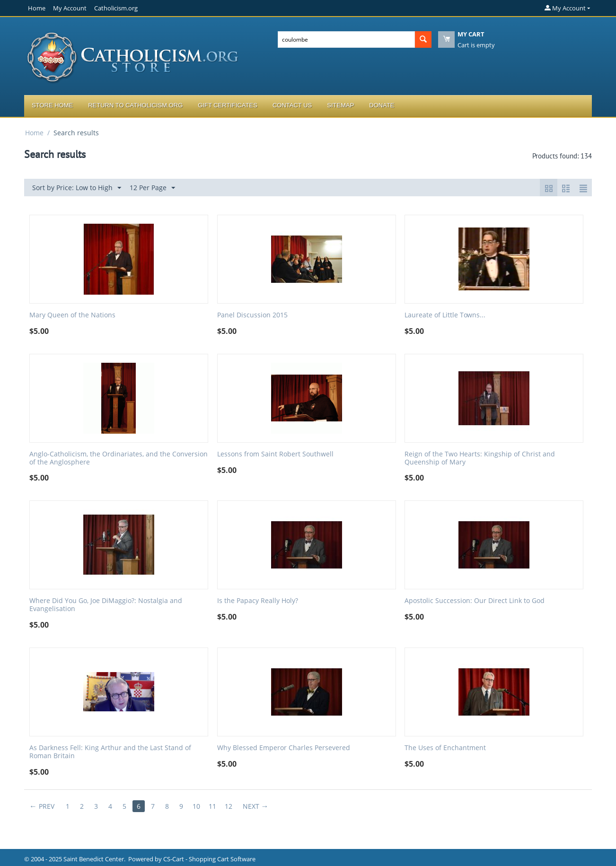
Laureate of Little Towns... (445, 315)
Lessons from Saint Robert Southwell (275, 454)
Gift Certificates (228, 105)
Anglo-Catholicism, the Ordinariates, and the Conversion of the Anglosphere (119, 458)
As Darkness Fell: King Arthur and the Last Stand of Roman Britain (110, 752)
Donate (382, 105)
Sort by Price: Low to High (77, 188)
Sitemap (340, 105)
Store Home (52, 105)
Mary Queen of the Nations (72, 315)
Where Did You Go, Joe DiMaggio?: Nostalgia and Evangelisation (106, 605)
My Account (70, 8)
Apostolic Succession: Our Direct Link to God (475, 601)
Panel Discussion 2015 (252, 315)
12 (229, 806)
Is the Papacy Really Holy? (258, 601)
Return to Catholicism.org (135, 105)
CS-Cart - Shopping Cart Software (209, 859)
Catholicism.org (116, 8)
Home (37, 8)
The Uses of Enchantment (445, 748)
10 (196, 806)
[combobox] (346, 39)
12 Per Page (152, 188)
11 (212, 806)
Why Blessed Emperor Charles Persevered (284, 748)
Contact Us (292, 105)
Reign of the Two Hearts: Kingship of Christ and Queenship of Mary (480, 458)
